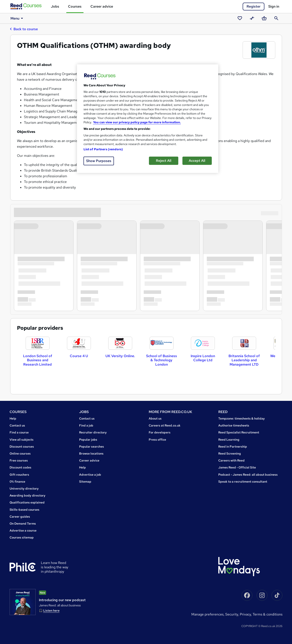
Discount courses (22, 447)
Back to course (24, 29)
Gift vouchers (19, 475)
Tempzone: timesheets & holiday (242, 418)
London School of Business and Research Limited (38, 360)
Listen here (51, 611)
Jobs (55, 6)
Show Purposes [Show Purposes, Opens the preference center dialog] (99, 161)
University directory (24, 488)
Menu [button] (17, 18)
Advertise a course (23, 530)
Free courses (19, 460)
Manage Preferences (207, 614)
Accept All (197, 161)
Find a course (19, 432)
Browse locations (91, 453)
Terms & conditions (268, 614)
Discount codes (20, 467)
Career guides (20, 517)
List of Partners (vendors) (103, 149)
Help (13, 418)
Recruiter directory (93, 432)
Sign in (274, 6)
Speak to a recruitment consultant (243, 482)
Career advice (102, 6)
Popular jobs (88, 440)
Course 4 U (79, 356)
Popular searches (92, 447)
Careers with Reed (231, 460)
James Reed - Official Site (237, 467)
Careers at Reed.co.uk (165, 425)
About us (155, 418)
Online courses (20, 453)
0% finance (17, 482)
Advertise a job (90, 475)
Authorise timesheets (234, 425)
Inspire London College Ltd (203, 358)
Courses (75, 6)
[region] (148, 119)
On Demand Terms (23, 524)
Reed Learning (229, 440)
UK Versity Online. (120, 356)
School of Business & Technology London (162, 360)
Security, (233, 614)
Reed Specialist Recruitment (239, 432)
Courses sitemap (22, 537)
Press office (157, 440)
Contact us (17, 425)
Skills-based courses (24, 510)
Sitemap (85, 482)
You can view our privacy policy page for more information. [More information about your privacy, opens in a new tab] (137, 122)
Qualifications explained (27, 502)
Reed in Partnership (233, 447)
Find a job (86, 425)
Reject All (164, 161)
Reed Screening (230, 453)
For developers (160, 432)
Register (254, 6)
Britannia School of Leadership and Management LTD (244, 360)
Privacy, (246, 614)
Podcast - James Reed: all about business (248, 475)
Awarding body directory (28, 495)
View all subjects (22, 440)
